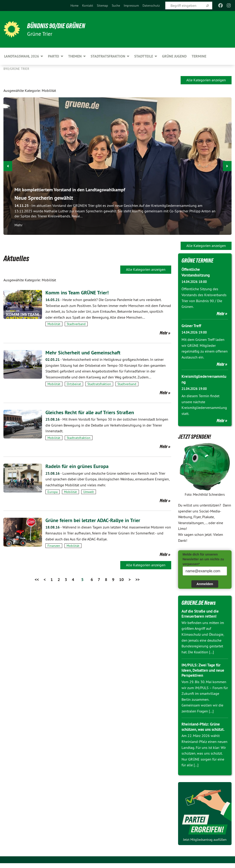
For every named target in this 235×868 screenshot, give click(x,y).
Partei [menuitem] (54, 56)
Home (74, 5)
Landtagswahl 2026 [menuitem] (22, 56)
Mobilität (54, 324)
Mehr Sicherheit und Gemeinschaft (85, 352)
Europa (53, 492)
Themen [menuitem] (75, 56)
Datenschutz (151, 5)
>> (137, 579)
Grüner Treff (192, 325)
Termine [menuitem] (199, 56)
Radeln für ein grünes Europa (79, 466)
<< (37, 579)
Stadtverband (76, 324)
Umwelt (89, 492)
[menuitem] (74, 5)
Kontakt (88, 5)
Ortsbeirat (74, 384)
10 (121, 579)
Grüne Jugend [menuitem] (174, 56)
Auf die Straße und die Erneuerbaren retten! (202, 613)
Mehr (164, 333)
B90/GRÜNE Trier (16, 69)
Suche (116, 5)
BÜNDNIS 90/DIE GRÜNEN (60, 26)
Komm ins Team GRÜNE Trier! (79, 292)
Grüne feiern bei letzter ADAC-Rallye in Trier (96, 520)
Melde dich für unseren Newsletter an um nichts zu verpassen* (203, 559)
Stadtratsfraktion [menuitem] (108, 56)
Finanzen (54, 546)
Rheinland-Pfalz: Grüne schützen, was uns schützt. (202, 729)
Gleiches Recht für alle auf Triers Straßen (93, 412)
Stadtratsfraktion (99, 384)
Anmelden (205, 584)
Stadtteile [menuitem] (144, 56)
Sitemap (102, 5)
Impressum (131, 5)
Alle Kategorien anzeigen (206, 80)
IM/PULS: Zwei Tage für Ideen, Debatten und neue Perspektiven (204, 670)
